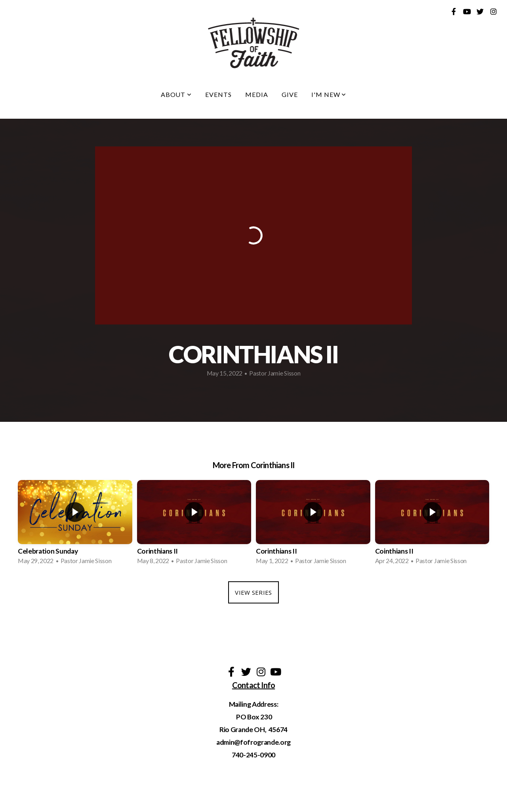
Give (290, 94)
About (176, 94)
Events (218, 94)
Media (257, 94)
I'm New (329, 94)
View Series (253, 592)
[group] (75, 525)
